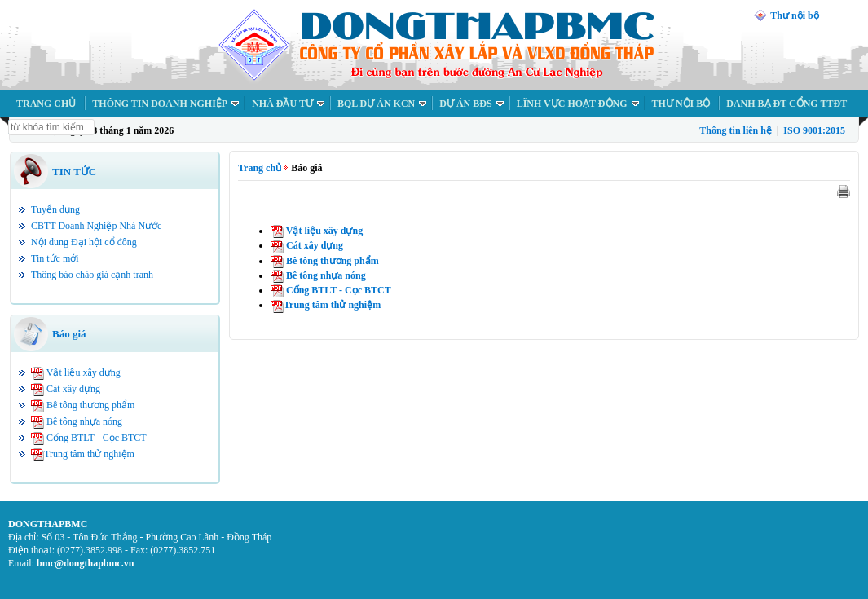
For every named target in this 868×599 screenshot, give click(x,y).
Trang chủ (260, 168)
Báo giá (69, 334)
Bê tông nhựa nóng (84, 421)
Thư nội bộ (794, 15)
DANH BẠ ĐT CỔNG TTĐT (786, 104)
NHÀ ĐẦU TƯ (282, 104)
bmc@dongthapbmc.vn (86, 563)
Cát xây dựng (73, 389)
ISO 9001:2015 (814, 130)
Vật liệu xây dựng (84, 372)
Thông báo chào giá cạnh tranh (92, 275)
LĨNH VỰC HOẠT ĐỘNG (572, 104)
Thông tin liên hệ (736, 130)
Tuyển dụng (55, 209)
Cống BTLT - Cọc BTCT (97, 438)
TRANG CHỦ (46, 104)
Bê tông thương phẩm (90, 405)
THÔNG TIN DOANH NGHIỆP (160, 104)
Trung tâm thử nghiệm (89, 454)
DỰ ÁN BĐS (465, 104)
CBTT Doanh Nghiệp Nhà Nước (96, 226)
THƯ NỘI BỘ (681, 104)
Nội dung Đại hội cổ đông (84, 242)
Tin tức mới (55, 258)
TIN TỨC (74, 172)
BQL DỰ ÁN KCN (376, 104)
